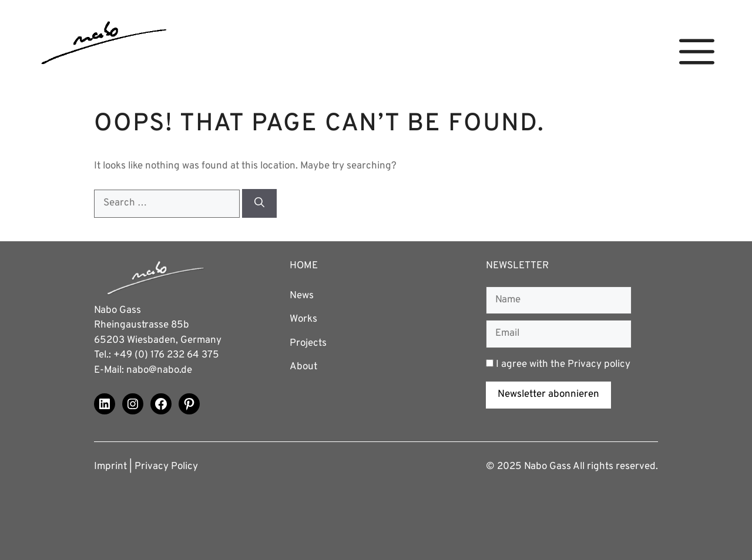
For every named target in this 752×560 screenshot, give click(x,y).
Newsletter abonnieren (548, 394)
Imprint (110, 467)
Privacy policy (599, 365)
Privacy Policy (166, 467)
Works (303, 319)
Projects (308, 343)
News (302, 296)
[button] (697, 52)
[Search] (259, 203)
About (303, 367)
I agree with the (558, 365)
